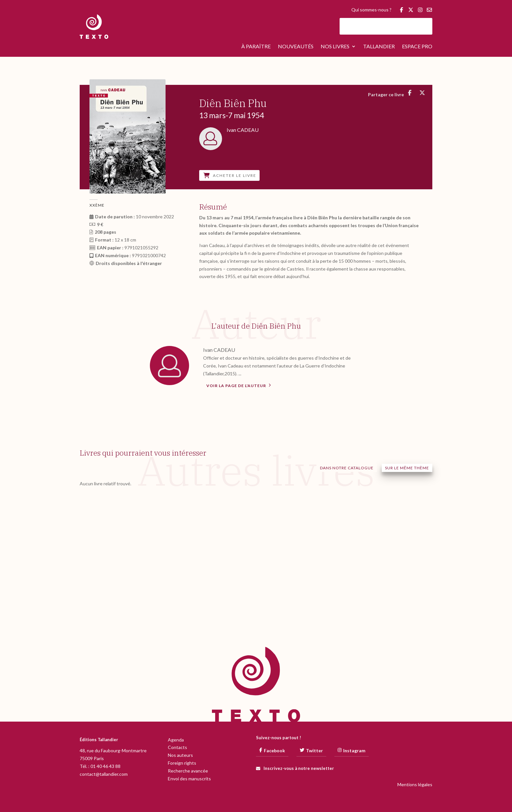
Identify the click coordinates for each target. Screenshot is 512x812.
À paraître (256, 47)
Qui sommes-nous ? (371, 10)
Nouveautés (296, 47)
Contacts (177, 747)
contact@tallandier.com (104, 774)
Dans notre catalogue (347, 468)
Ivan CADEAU (219, 350)
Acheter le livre (230, 175)
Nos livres (335, 47)
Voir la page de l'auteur (239, 385)
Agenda (176, 740)
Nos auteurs (180, 755)
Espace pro (417, 47)
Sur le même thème (407, 468)
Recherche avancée (188, 771)
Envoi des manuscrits (189, 779)
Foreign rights (182, 763)
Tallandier (379, 47)
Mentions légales (415, 784)
